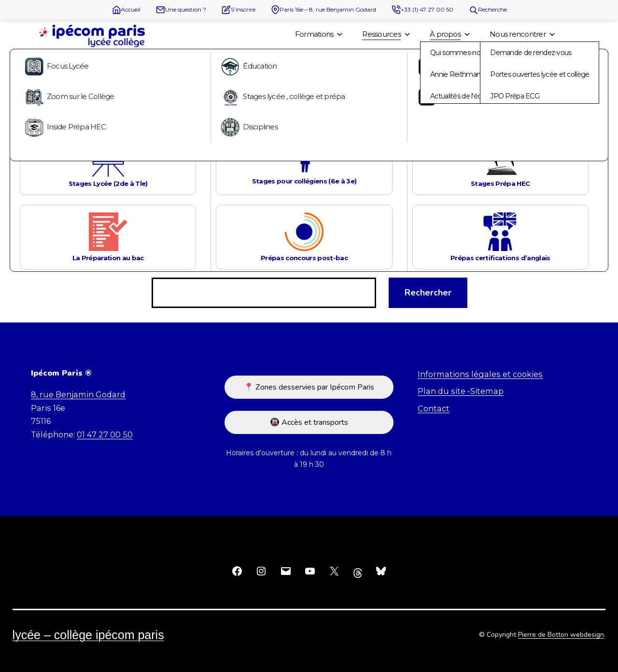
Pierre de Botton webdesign (561, 635)
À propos (450, 34)
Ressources (386, 34)
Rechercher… (176, 266)
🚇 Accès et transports (309, 422)
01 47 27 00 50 (105, 434)
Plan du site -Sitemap (461, 391)
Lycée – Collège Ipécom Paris (88, 635)
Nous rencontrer (522, 34)
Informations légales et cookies (480, 374)
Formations (319, 34)
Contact (434, 408)
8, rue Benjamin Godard (78, 394)
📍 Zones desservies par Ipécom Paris (309, 387)
